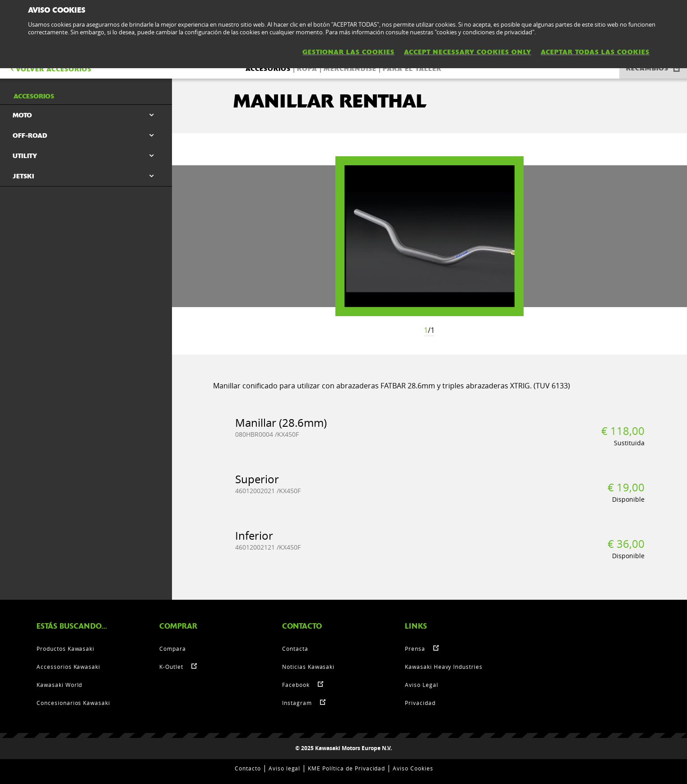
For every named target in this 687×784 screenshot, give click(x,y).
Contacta (295, 649)
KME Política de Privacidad (346, 768)
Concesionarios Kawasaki (73, 703)
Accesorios (268, 69)
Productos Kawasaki (65, 649)
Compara (173, 649)
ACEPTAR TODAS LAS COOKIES (595, 52)
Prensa (415, 649)
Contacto (248, 768)
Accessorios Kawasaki (68, 667)
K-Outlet (171, 667)
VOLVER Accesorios (50, 69)
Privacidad (420, 703)
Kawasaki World (59, 685)
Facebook (296, 685)
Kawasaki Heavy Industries (444, 667)
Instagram (297, 703)
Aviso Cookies (413, 768)
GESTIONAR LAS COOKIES (348, 52)
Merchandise (350, 69)
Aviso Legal (422, 685)
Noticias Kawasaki (308, 667)
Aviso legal (285, 768)
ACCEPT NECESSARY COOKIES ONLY (468, 52)
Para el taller (412, 69)
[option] (429, 236)
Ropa (307, 69)
